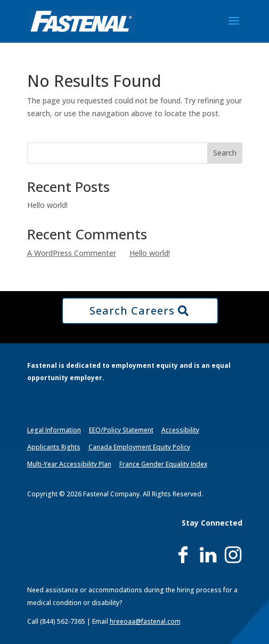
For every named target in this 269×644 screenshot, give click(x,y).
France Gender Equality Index (163, 464)
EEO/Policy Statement (121, 430)
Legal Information (54, 430)
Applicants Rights (54, 447)
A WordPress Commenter (72, 253)
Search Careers (132, 311)
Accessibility (180, 430)
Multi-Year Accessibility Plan (69, 464)
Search (225, 153)
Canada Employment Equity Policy (139, 447)
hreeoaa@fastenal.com (145, 621)
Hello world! (47, 205)
